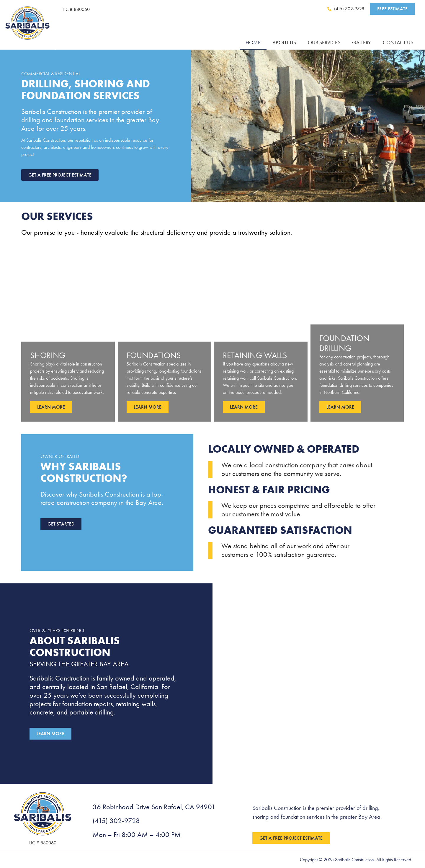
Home (253, 43)
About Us (284, 43)
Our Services (324, 43)
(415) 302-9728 (116, 821)
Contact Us (398, 43)
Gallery (362, 43)
